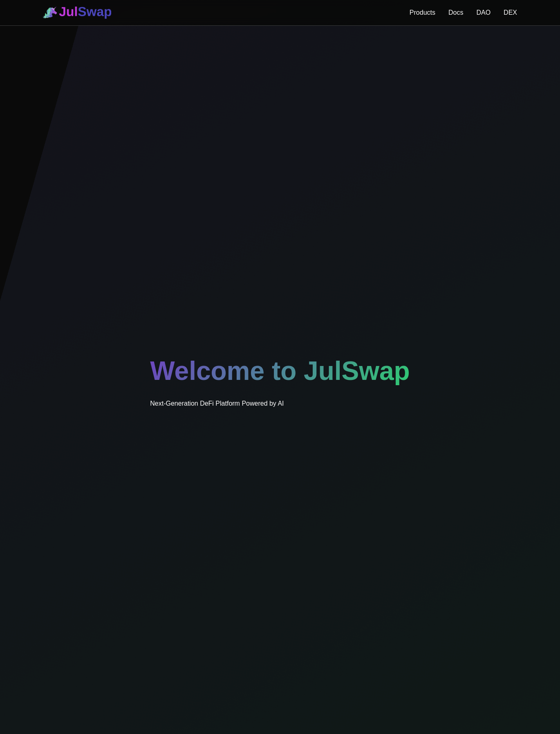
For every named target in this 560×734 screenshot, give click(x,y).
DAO (483, 12)
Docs (456, 12)
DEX (510, 12)
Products (422, 12)
